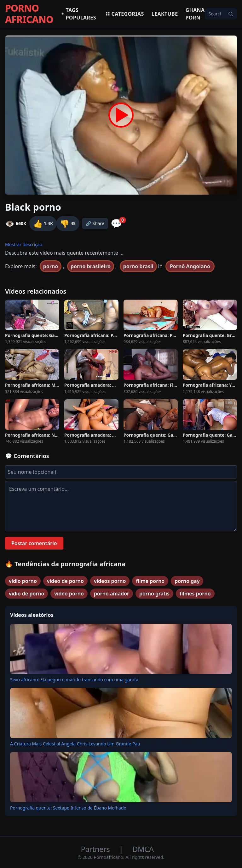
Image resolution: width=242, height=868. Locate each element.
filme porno (150, 581)
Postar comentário (34, 543)
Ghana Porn (195, 14)
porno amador (112, 594)
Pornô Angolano (190, 266)
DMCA (143, 849)
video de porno (65, 581)
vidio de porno (26, 594)
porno (51, 266)
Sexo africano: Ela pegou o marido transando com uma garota (74, 680)
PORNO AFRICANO (29, 14)
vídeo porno (69, 594)
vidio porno (23, 581)
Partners (96, 849)
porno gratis (154, 594)
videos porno (110, 581)
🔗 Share (95, 223)
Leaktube (165, 14)
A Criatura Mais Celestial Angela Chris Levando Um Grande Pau (75, 744)
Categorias (125, 14)
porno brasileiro (91, 266)
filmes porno (195, 594)
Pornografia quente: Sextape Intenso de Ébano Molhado (68, 808)
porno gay (187, 581)
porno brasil (138, 266)
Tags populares (78, 14)
